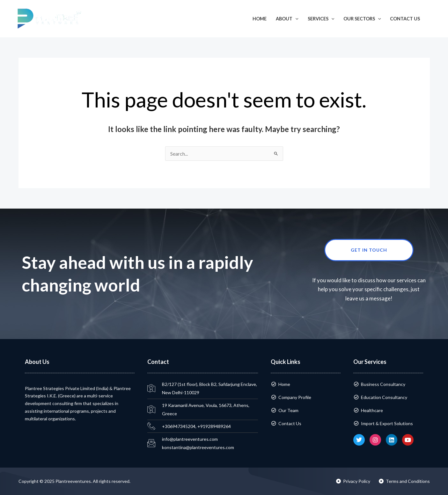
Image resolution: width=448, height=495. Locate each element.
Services (321, 19)
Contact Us (405, 19)
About (287, 19)
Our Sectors (362, 19)
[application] (295, 19)
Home (260, 19)
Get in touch (382, 250)
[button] (434, 19)
